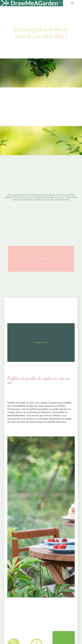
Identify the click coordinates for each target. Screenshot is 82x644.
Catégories (41, 259)
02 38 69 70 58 (60, 3)
